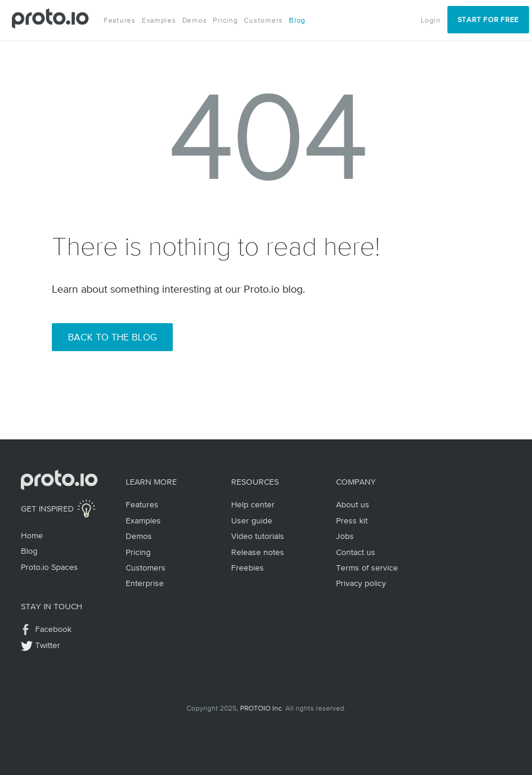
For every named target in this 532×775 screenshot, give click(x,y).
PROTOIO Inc (261, 708)
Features (120, 20)
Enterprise (145, 583)
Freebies (248, 568)
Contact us (356, 552)
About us (353, 504)
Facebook (53, 629)
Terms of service (367, 568)
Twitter (48, 645)
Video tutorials (258, 536)
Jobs (345, 536)
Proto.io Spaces (49, 567)
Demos (195, 20)
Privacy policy (361, 583)
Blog (297, 20)
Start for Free (488, 20)
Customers (263, 20)
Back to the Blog (113, 337)
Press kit (352, 520)
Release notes (258, 552)
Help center (253, 504)
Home (32, 535)
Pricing (225, 20)
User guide (252, 520)
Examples (159, 20)
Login (431, 20)
